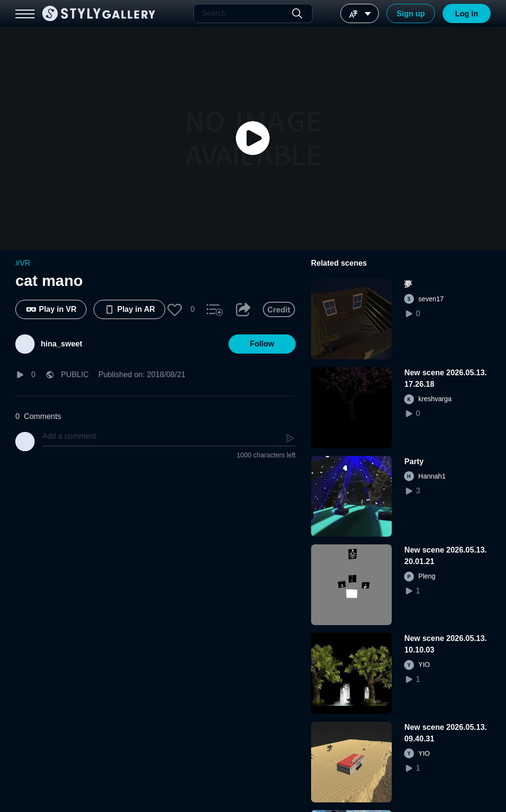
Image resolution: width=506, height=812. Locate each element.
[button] (175, 309)
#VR (23, 263)
